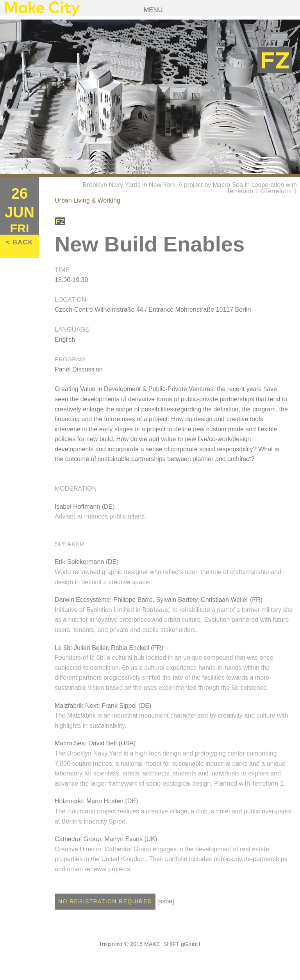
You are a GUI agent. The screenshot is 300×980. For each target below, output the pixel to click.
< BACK (20, 242)
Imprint (111, 944)
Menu (153, 10)
